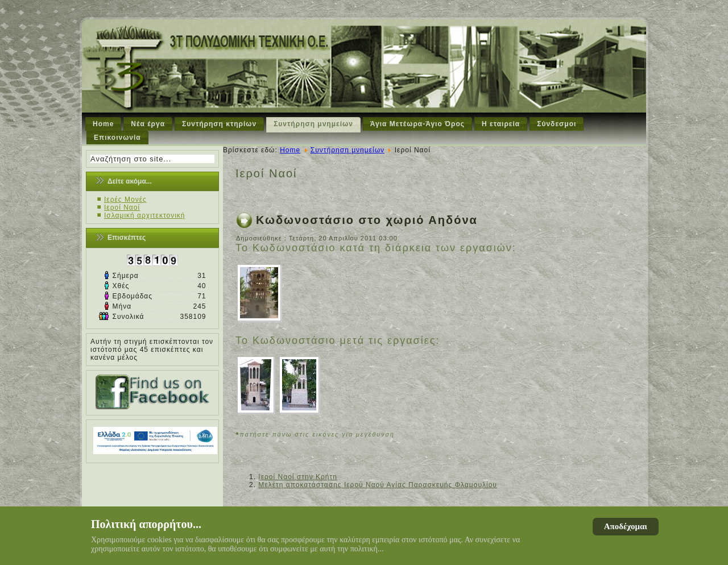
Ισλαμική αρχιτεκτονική (145, 215)
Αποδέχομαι (626, 526)
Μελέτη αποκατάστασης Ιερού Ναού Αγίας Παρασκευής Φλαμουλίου (378, 485)
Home (103, 124)
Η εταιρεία (501, 124)
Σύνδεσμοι (557, 124)
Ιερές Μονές (125, 200)
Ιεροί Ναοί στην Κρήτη (298, 477)
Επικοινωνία (117, 138)
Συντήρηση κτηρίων (219, 124)
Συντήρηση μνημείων (313, 124)
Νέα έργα (148, 124)
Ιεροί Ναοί (122, 207)
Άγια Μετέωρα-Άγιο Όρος (417, 124)
